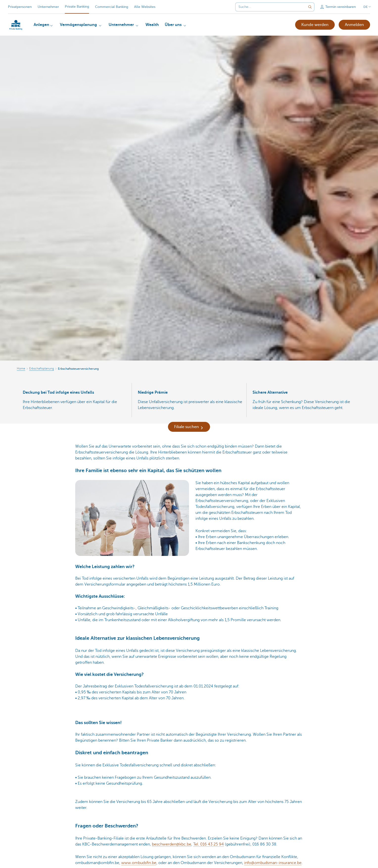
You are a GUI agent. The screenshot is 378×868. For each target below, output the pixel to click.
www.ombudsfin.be (139, 863)
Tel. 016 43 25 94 (209, 844)
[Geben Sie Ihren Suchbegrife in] (310, 7)
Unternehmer (48, 7)
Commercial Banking (112, 7)
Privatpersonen (20, 7)
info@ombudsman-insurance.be (273, 863)
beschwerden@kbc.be (172, 844)
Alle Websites (145, 7)
